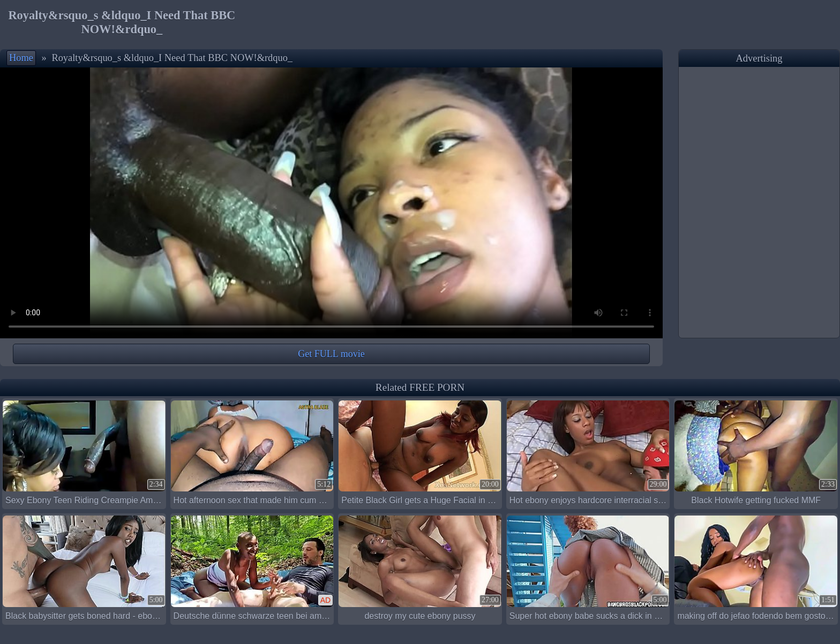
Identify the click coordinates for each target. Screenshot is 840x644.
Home (21, 58)
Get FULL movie (331, 354)
